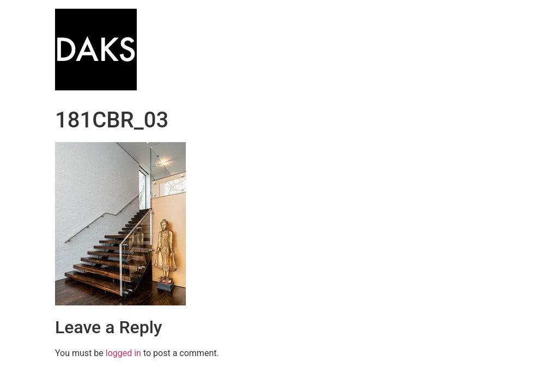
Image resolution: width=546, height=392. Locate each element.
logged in (123, 353)
